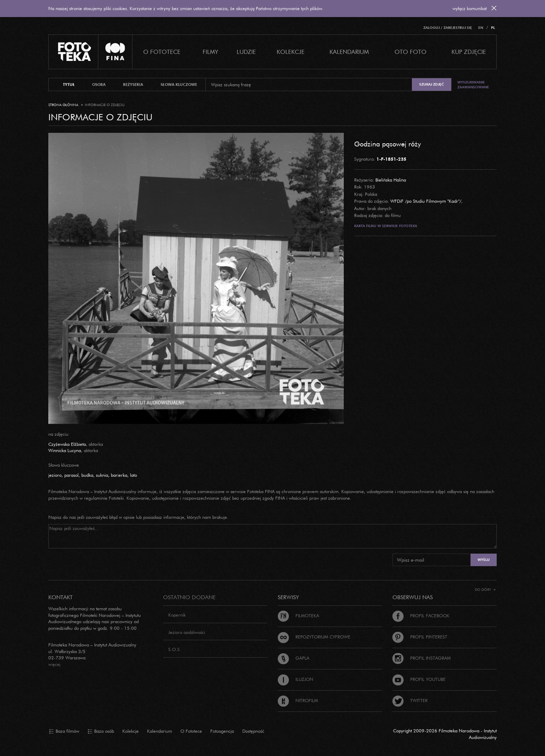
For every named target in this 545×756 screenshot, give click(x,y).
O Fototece (162, 52)
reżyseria (133, 85)
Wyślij (483, 560)
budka (87, 475)
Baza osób (101, 731)
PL (493, 28)
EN (481, 28)
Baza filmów (64, 731)
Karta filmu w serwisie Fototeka (386, 226)
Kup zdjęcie (469, 52)
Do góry (485, 590)
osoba (99, 85)
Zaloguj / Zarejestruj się (448, 28)
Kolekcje (291, 52)
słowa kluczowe (179, 85)
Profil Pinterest (420, 637)
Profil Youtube (419, 679)
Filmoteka (298, 616)
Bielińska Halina (391, 180)
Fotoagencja (222, 731)
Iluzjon (295, 679)
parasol (71, 475)
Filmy (210, 52)
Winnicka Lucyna (65, 450)
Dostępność (253, 731)
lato (133, 475)
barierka (119, 475)
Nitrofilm (298, 700)
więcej (54, 664)
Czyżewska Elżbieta (67, 444)
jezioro (55, 475)
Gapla (294, 658)
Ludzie (246, 52)
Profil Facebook (421, 616)
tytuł (69, 85)
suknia (102, 475)
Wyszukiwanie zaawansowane (473, 85)
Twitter (410, 700)
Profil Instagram (422, 658)
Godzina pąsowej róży (388, 144)
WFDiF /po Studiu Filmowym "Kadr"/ (426, 201)
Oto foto (410, 52)
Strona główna (63, 105)
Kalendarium (349, 52)
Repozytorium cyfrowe (314, 637)
